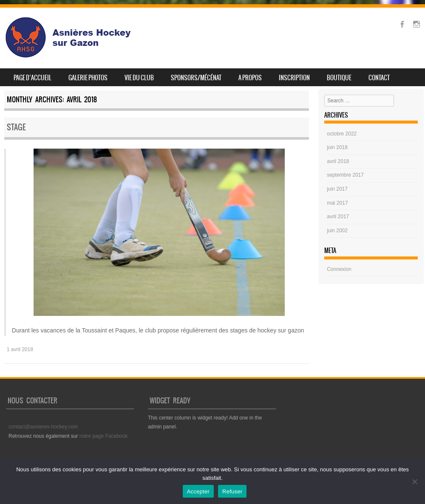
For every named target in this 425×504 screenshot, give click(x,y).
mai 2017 (337, 203)
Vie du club (139, 78)
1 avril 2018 (20, 349)
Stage (16, 127)
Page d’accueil (33, 78)
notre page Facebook (103, 436)
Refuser (232, 491)
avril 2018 (338, 161)
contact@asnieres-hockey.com (43, 427)
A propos (250, 78)
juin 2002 (337, 231)
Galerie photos (88, 78)
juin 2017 (337, 189)
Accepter (198, 491)
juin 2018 (337, 147)
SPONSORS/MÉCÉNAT (196, 78)
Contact (379, 78)
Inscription (294, 78)
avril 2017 (338, 217)
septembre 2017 (345, 175)
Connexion (339, 269)
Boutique (339, 78)
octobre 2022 (342, 134)
